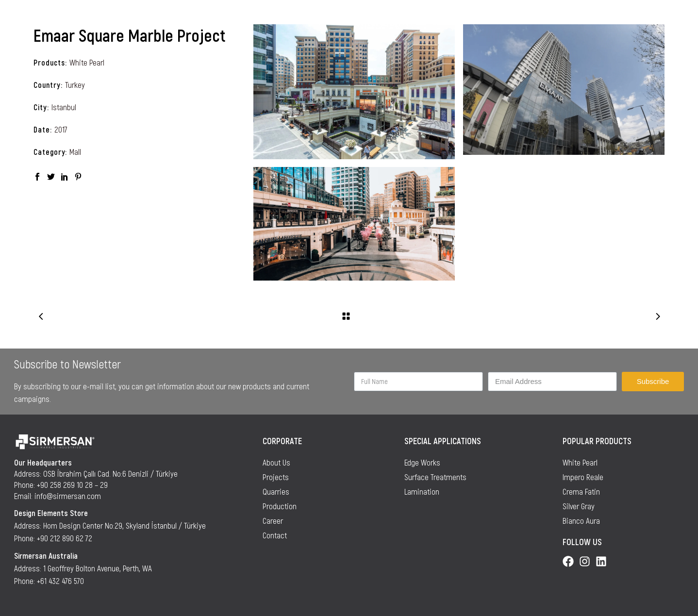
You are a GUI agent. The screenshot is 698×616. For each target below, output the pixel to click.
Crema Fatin (581, 491)
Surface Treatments (435, 477)
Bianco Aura (581, 520)
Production (280, 506)
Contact (275, 535)
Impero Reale (583, 477)
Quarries (276, 491)
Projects (276, 477)
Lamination (422, 491)
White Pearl (87, 62)
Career (273, 520)
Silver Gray (579, 506)
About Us (276, 462)
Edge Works (422, 462)
